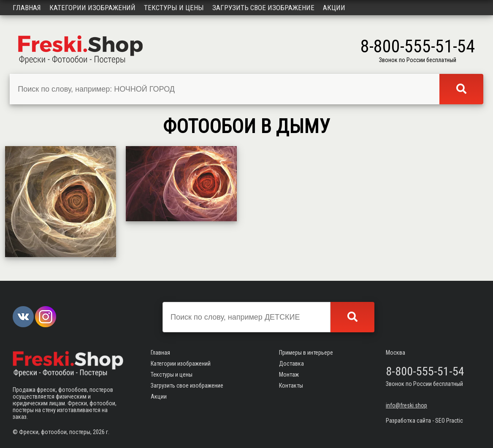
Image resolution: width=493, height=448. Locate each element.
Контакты (291, 386)
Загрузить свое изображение (263, 8)
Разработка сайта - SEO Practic (424, 421)
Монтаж (289, 375)
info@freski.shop (406, 405)
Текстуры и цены (174, 8)
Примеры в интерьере (306, 353)
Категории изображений (92, 8)
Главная (27, 8)
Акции (334, 8)
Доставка (291, 364)
